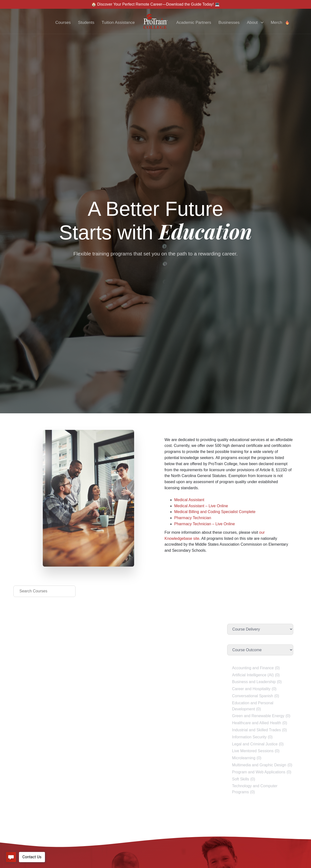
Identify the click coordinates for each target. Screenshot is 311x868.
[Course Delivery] (260, 629)
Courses (63, 23)
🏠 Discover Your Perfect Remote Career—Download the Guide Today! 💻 (156, 4)
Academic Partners (194, 23)
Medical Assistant (189, 500)
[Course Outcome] (260, 650)
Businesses (229, 23)
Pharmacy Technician (193, 518)
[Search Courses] (44, 591)
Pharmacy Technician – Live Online (205, 524)
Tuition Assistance (118, 23)
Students (86, 23)
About (255, 23)
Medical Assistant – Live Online (201, 506)
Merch (280, 23)
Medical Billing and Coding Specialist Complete (215, 512)
